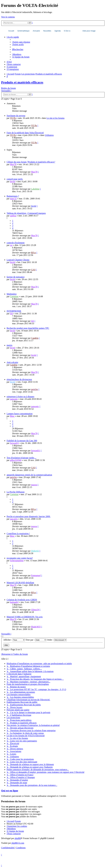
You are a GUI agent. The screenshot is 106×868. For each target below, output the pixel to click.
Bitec (12, 416)
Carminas (14, 296)
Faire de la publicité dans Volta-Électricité (25, 133)
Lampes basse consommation (20, 414)
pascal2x (14, 519)
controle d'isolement (16, 243)
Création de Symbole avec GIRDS (22, 600)
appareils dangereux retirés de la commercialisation (29, 475)
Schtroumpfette (17, 561)
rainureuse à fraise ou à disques (20, 397)
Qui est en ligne (10, 791)
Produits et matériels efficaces (22, 82)
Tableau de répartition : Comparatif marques (26, 213)
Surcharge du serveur (16, 116)
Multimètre (12, 294)
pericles (35, 389)
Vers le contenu (8, 17)
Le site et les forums (55, 118)
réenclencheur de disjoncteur (19, 379)
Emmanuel (36, 575)
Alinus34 (35, 610)
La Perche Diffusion (16, 492)
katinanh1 (14, 602)
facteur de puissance (16, 277)
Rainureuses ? (13, 196)
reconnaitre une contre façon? (20, 558)
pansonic (14, 399)
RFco (33, 253)
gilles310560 (16, 460)
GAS (33, 270)
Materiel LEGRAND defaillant (20, 583)
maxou (34, 485)
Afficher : (14, 640)
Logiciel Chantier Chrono (18, 260)
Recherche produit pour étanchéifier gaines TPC (28, 328)
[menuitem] (21, 42)
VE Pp (13, 118)
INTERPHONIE (14, 311)
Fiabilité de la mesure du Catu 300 (22, 441)
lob (11, 314)
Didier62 (35, 551)
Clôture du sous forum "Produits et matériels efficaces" (31, 162)
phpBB (18, 838)
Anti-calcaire (12, 362)
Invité (12, 181)
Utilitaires (49, 135)
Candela (35, 338)
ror (11, 245)
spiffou (13, 216)
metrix (10, 345)
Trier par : (36, 640)
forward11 (14, 443)
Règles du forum (8, 88)
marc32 (13, 199)
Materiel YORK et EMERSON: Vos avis (25, 617)
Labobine (35, 189)
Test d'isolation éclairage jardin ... (21, 458)
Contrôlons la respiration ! (18, 534)
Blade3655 (36, 627)
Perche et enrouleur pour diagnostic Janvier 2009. (29, 516)
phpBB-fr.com (18, 843)
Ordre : (57, 640)
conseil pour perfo (15, 179)
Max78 (13, 164)
